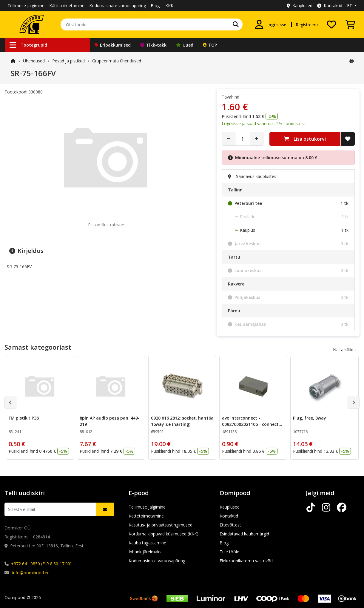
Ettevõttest (230, 525)
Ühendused (34, 61)
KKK (169, 6)
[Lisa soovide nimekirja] (348, 139)
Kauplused (300, 6)
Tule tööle (229, 552)
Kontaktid (330, 6)
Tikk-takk (153, 45)
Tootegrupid (28, 45)
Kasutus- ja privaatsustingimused (161, 525)
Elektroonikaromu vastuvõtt (246, 561)
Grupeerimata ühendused (117, 61)
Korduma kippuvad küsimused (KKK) (164, 534)
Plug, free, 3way (310, 418)
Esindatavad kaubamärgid (244, 534)
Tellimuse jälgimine (26, 6)
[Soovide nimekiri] (331, 24)
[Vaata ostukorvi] (350, 24)
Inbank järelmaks (145, 552)
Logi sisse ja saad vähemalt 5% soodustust (263, 123)
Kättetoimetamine (67, 6)
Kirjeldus (26, 251)
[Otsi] (236, 24)
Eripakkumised (113, 45)
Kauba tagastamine (147, 543)
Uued (185, 45)
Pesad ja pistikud (68, 61)
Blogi (156, 6)
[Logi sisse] (270, 24)
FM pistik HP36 (24, 418)
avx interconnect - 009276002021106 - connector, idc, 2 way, (253, 424)
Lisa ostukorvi (305, 139)
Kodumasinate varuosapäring (118, 6)
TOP (210, 45)
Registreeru (307, 25)
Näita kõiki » (345, 350)
